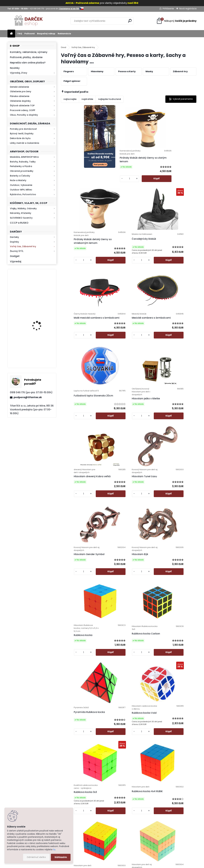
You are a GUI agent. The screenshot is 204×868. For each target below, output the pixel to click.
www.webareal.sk (114, 865)
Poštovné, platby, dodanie (26, 57)
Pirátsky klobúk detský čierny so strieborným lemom (145, 167)
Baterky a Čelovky (20, 176)
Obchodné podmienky (124, 799)
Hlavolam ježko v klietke (176, 262)
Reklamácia (64, 34)
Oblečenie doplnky (20, 101)
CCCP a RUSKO (19, 223)
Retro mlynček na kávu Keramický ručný (40, 288)
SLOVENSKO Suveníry (21, 218)
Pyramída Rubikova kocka (143, 440)
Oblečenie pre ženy (21, 91)
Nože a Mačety (18, 180)
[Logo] (28, 21)
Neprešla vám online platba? (28, 63)
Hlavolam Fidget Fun (110, 616)
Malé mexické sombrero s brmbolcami (72, 258)
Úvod (64, 47)
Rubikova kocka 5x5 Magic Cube (177, 531)
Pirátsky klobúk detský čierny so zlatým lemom (111, 167)
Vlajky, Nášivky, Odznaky (23, 208)
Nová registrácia (188, 9)
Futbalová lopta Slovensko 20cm (142, 259)
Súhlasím (61, 857)
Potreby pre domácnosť (23, 129)
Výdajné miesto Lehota (124, 822)
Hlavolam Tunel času (110, 353)
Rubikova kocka (73, 444)
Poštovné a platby (122, 791)
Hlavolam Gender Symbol (142, 353)
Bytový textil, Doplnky (22, 134)
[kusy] (103, 191)
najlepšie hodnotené (110, 99)
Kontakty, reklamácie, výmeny (29, 52)
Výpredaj (16, 261)
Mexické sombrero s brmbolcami (110, 258)
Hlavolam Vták (124, 710)
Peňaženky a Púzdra (21, 166)
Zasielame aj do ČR (122, 838)
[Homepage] (11, 34)
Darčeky (14, 237)
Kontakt (116, 811)
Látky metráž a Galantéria (25, 143)
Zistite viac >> (30, 795)
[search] (130, 21)
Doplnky (14, 242)
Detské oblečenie (19, 87)
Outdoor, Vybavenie (21, 185)
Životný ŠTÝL (17, 251)
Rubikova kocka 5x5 (144, 529)
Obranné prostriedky (22, 171)
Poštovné (30, 34)
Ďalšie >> (145, 745)
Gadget (15, 256)
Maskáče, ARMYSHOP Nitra (24, 157)
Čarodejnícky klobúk (178, 163)
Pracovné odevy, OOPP (23, 110)
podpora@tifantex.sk (28, 397)
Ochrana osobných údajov (127, 795)
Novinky (15, 68)
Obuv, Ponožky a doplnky (24, 115)
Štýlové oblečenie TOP (22, 106)
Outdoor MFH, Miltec (21, 190)
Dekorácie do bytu (20, 138)
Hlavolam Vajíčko (142, 616)
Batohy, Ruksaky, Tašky (23, 162)
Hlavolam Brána (74, 619)
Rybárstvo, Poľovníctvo (23, 194)
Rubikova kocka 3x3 (76, 531)
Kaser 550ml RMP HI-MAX (41, 321)
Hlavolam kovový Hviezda (176, 625)
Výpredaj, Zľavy (19, 73)
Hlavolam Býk (174, 353)
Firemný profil (119, 818)
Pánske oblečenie (20, 96)
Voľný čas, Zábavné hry (23, 246)
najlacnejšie (70, 99)
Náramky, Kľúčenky (21, 213)
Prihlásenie (168, 9)
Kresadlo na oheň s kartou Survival (38, 352)
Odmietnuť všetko (36, 857)
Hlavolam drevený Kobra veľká (75, 353)
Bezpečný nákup (46, 34)
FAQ (20, 34)
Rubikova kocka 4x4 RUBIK (110, 529)
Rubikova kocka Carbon (107, 441)
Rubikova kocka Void (178, 442)
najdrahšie (87, 99)
